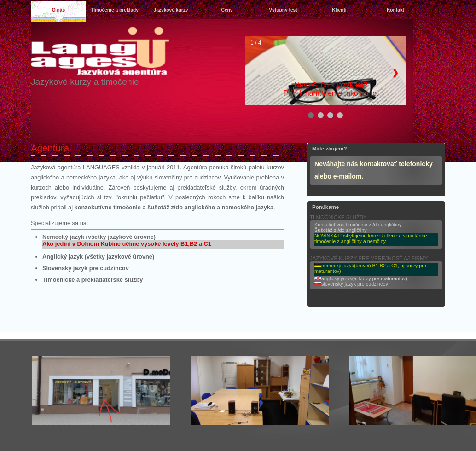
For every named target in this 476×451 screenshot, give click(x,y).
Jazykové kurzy (171, 10)
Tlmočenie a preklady (115, 10)
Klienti (339, 10)
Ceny (227, 10)
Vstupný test (283, 10)
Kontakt (395, 10)
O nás (58, 10)
